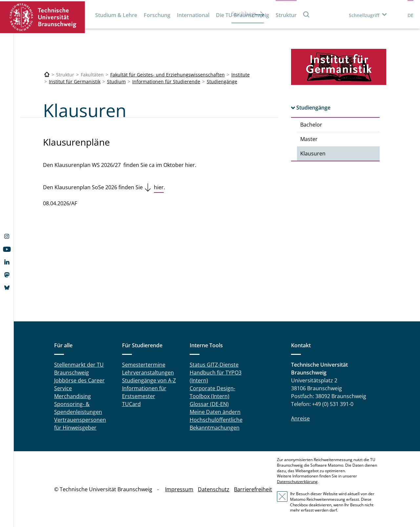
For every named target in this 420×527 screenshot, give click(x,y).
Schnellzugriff (364, 15)
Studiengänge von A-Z (149, 380)
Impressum (179, 489)
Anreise (300, 418)
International (193, 15)
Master (309, 139)
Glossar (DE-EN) (209, 404)
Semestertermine (144, 365)
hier (159, 187)
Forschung (157, 15)
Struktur (286, 15)
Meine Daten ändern (215, 412)
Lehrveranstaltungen (148, 373)
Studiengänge (222, 81)
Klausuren (313, 153)
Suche (306, 14)
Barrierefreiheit (253, 489)
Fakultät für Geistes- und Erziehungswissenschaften (168, 75)
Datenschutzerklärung (297, 482)
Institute (241, 75)
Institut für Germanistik (75, 81)
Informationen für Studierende (166, 81)
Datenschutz (214, 489)
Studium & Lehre (116, 15)
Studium (116, 81)
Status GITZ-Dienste (214, 365)
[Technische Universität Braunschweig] (47, 75)
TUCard (131, 404)
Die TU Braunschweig (242, 15)
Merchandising (73, 396)
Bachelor (311, 125)
